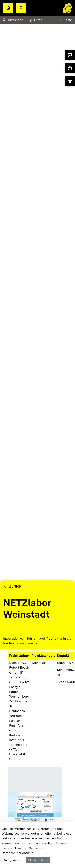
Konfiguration (12, 860)
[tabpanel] (37, 320)
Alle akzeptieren (38, 860)
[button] (21, 8)
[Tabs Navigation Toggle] (65, 20)
